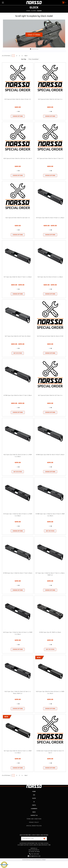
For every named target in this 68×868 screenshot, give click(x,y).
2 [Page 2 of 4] (17, 56)
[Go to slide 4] (36, 49)
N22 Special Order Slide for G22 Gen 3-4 (18, 218)
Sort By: (24, 59)
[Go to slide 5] (38, 49)
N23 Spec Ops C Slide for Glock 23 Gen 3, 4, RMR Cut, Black (18, 633)
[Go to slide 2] (32, 49)
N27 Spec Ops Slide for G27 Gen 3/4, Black (18, 336)
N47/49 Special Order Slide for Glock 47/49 (50, 336)
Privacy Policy (34, 822)
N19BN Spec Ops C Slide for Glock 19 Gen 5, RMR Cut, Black (50, 515)
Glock (34, 798)
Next (27, 56)
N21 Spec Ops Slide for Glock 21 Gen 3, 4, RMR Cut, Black (18, 752)
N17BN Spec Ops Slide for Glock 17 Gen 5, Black (18, 395)
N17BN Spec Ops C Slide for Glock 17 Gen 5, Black (18, 573)
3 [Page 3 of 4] (19, 56)
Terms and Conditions (34, 819)
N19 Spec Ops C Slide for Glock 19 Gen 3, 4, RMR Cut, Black (18, 515)
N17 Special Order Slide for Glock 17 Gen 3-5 (50, 158)
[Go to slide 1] (30, 49)
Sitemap (44, 860)
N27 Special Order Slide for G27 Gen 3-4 (50, 395)
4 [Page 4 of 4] (22, 56)
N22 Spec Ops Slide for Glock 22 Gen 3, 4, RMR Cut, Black (18, 456)
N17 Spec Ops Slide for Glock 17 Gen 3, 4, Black (18, 277)
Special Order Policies (34, 826)
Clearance (34, 809)
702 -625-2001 (35, 854)
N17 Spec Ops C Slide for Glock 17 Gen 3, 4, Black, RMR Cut (50, 574)
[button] (34, 35)
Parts (34, 805)
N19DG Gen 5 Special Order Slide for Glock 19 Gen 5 (50, 752)
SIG (34, 795)
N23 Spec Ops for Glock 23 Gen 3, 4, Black (50, 277)
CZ (34, 802)
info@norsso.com (35, 856)
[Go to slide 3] (34, 49)
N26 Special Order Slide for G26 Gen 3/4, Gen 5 (18, 158)
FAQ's (34, 812)
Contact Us (34, 815)
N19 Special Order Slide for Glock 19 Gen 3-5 (18, 99)
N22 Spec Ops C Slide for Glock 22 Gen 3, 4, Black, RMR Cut (18, 692)
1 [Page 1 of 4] (13, 56)
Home (34, 791)
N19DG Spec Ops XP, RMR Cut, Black (50, 632)
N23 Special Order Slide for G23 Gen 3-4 (50, 99)
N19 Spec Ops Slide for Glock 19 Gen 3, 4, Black (50, 218)
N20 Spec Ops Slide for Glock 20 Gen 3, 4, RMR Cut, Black (50, 692)
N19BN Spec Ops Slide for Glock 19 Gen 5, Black (50, 455)
